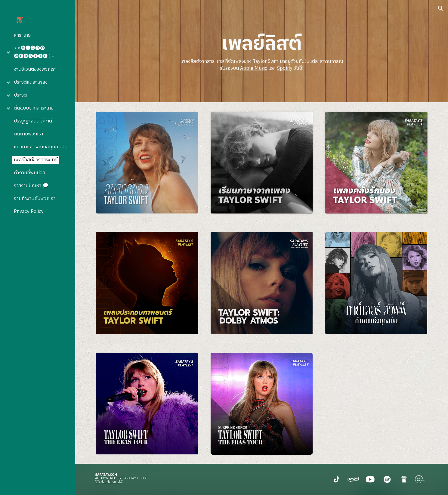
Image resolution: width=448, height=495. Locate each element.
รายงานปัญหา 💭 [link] (31, 186)
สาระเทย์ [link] (22, 35)
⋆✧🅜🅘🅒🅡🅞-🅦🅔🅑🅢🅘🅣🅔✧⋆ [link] (34, 52)
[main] (261, 51)
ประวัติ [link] (20, 95)
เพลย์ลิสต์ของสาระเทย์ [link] (36, 160)
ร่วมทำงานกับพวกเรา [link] (35, 199)
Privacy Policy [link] (29, 212)
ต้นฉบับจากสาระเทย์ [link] (34, 108)
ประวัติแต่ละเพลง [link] (31, 82)
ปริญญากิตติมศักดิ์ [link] (33, 121)
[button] (441, 8)
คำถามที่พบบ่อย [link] (29, 173)
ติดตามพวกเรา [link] (28, 134)
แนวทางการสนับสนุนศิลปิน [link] (41, 147)
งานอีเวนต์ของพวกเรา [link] (35, 69)
